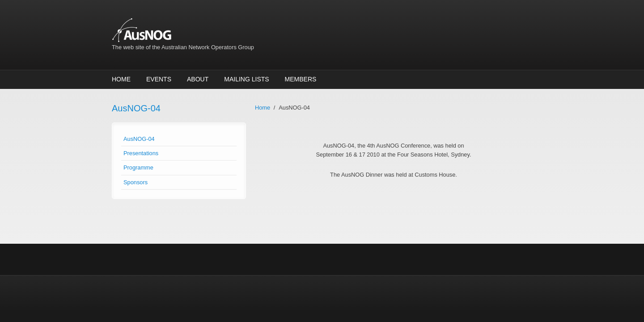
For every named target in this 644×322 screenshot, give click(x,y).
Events (159, 79)
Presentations (141, 153)
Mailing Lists (246, 79)
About (198, 79)
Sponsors (136, 182)
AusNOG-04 (139, 139)
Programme (138, 167)
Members (301, 79)
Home (121, 79)
